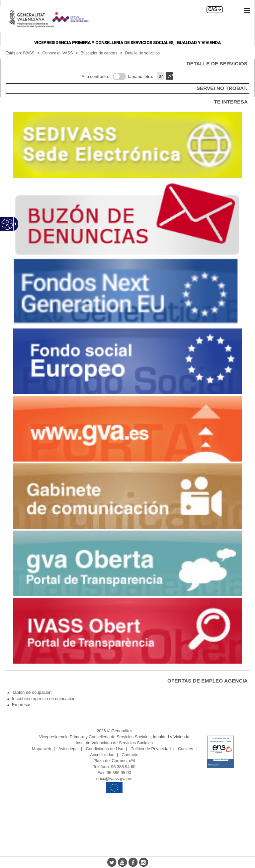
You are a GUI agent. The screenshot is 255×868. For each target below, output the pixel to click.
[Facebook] (133, 862)
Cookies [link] (186, 749)
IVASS (29, 53)
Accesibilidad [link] (102, 755)
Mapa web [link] (42, 749)
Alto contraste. (95, 76)
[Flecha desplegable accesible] (14, 224)
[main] (127, 78)
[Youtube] (122, 862)
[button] (247, 10)
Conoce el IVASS (58, 53)
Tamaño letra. (140, 76)
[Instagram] (143, 862)
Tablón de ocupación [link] (32, 692)
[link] (127, 145)
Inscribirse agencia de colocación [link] (44, 699)
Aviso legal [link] (69, 749)
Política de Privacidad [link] (151, 749)
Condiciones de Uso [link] (105, 749)
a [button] (161, 76)
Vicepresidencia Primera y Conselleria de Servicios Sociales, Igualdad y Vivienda (127, 43)
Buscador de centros (99, 53)
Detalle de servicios (142, 53)
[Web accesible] (7, 224)
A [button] (171, 76)
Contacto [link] (130, 755)
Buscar (233, 10)
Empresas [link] (22, 705)
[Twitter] (112, 862)
